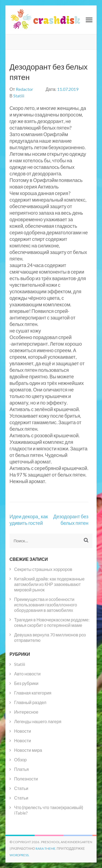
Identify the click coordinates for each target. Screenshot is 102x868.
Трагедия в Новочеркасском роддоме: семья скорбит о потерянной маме (52, 622)
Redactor (24, 89)
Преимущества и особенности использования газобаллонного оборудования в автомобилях (46, 605)
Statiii (19, 96)
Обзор (20, 760)
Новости (23, 731)
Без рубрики (26, 683)
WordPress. (19, 855)
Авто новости (27, 674)
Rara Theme (46, 848)
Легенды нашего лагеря (38, 721)
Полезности (26, 779)
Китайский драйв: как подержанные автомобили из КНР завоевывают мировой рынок (49, 584)
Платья (21, 769)
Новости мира (28, 750)
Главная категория (33, 693)
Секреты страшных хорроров (43, 569)
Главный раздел (30, 702)
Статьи (21, 788)
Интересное (26, 712)
